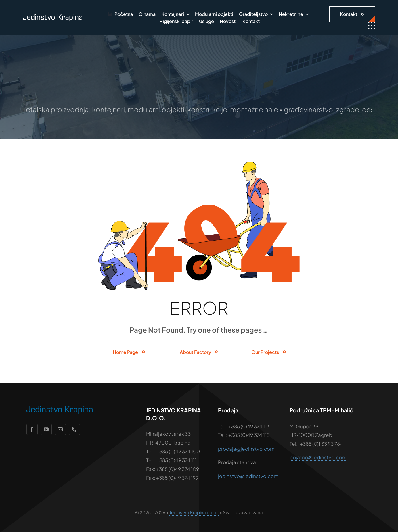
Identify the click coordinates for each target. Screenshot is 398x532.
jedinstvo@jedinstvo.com (248, 476)
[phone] (74, 429)
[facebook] (32, 429)
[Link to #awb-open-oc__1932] (372, 26)
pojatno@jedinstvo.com (318, 457)
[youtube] (46, 429)
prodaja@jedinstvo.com (246, 449)
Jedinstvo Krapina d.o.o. (194, 512)
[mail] (60, 429)
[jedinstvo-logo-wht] (53, 17)
